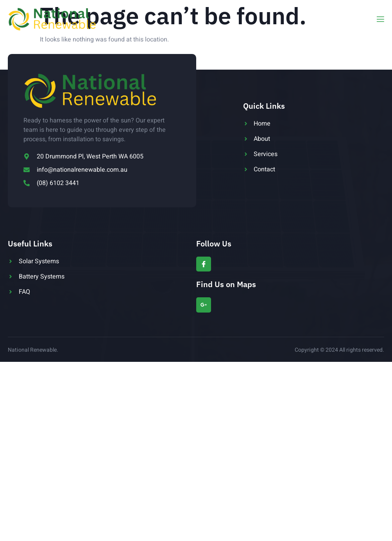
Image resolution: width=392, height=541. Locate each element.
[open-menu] (380, 19)
